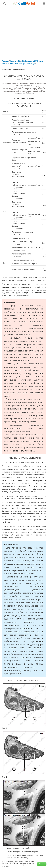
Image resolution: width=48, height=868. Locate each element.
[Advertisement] (24, 33)
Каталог (13, 61)
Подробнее (5, 866)
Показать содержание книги (13, 69)
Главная (5, 61)
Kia (20, 61)
